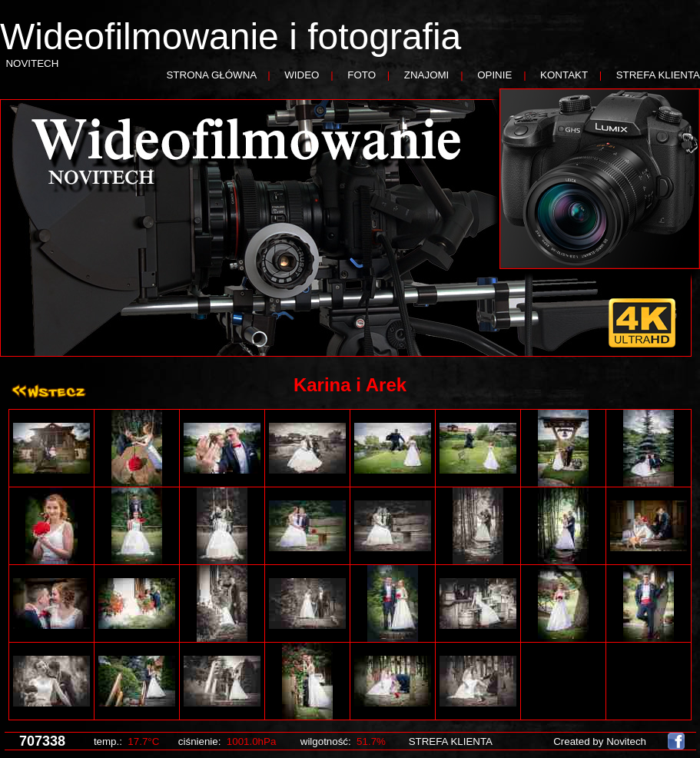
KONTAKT (564, 75)
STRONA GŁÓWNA (211, 75)
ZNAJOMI (427, 75)
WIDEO (302, 75)
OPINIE (494, 75)
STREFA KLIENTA (658, 75)
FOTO (362, 75)
